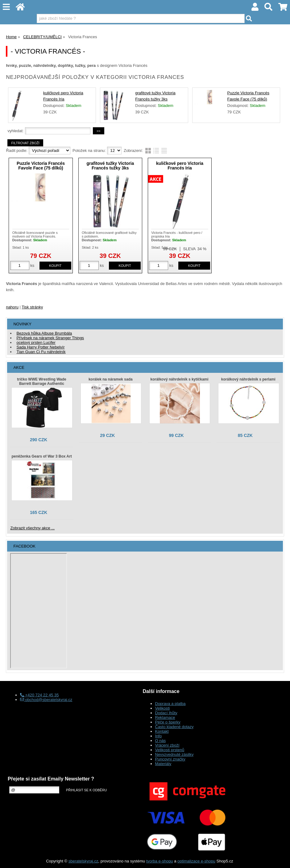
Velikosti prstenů (170, 750)
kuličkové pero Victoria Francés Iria (180, 166)
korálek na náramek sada (111, 379)
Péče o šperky (168, 722)
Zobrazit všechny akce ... (32, 528)
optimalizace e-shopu (196, 861)
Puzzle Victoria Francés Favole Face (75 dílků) (41, 166)
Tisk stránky (32, 307)
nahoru (12, 307)
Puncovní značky (170, 759)
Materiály (163, 764)
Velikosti (163, 708)
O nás (161, 741)
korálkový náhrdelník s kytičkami (180, 379)
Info (159, 736)
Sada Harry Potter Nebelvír (40, 347)
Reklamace (165, 717)
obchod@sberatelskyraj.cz (46, 700)
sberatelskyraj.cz (83, 861)
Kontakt (162, 731)
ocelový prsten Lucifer (36, 342)
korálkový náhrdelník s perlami (248, 379)
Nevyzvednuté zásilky (174, 754)
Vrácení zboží (167, 745)
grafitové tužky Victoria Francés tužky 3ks (110, 166)
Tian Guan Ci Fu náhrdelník (41, 352)
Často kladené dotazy (174, 727)
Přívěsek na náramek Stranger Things (50, 338)
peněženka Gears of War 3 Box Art (41, 456)
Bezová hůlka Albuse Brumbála (44, 333)
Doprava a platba (170, 704)
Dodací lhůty (166, 713)
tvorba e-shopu (160, 861)
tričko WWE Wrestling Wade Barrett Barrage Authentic (41, 381)
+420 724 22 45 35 (39, 695)
